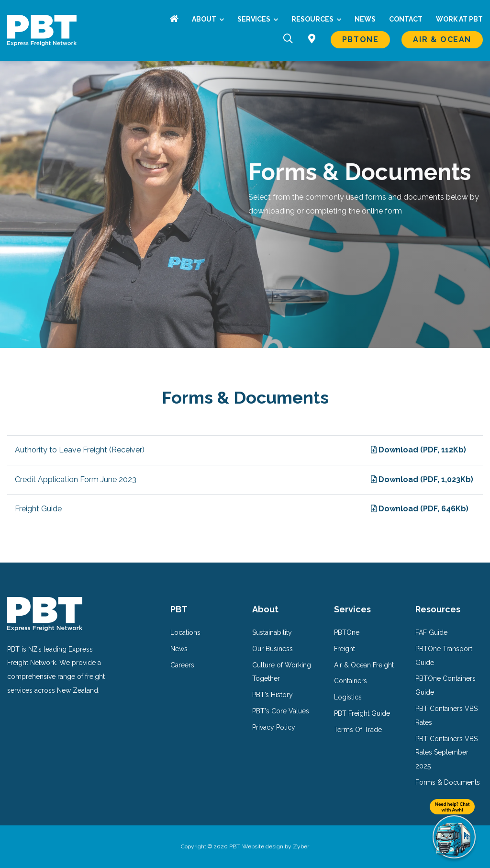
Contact (406, 19)
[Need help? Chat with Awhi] (454, 837)
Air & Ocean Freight (364, 665)
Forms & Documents (448, 782)
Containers (351, 681)
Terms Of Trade (358, 730)
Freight (345, 649)
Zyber (301, 846)
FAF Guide (431, 632)
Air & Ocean (442, 39)
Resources (313, 19)
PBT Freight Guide (362, 713)
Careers (182, 665)
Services (255, 19)
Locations (185, 632)
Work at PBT (459, 19)
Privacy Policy (274, 727)
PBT (179, 609)
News (365, 19)
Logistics (348, 697)
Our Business (273, 649)
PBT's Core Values (281, 711)
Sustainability (272, 632)
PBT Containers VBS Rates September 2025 (446, 753)
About (205, 19)
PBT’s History (273, 695)
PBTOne (361, 39)
